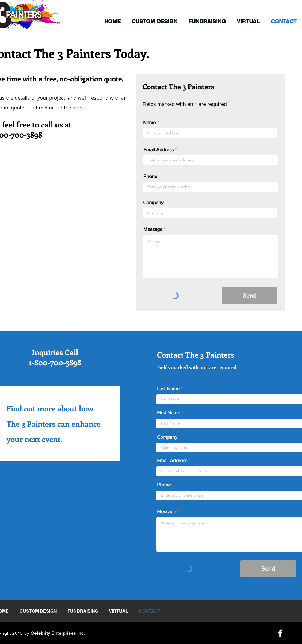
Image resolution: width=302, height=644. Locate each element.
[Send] (250, 296)
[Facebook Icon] (280, 633)
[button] (155, 22)
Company (153, 203)
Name (149, 123)
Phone (150, 176)
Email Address (159, 150)
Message (153, 229)
